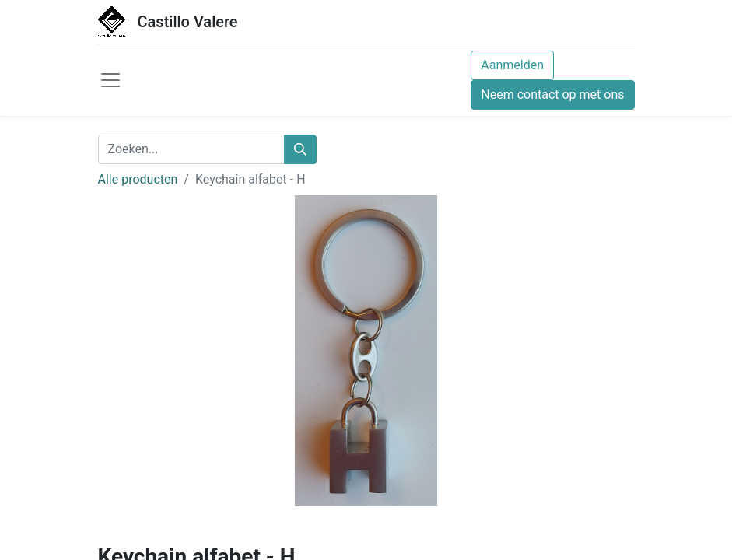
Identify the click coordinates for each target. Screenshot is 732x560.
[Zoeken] (300, 149)
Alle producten (138, 179)
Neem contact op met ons (552, 94)
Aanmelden (512, 65)
